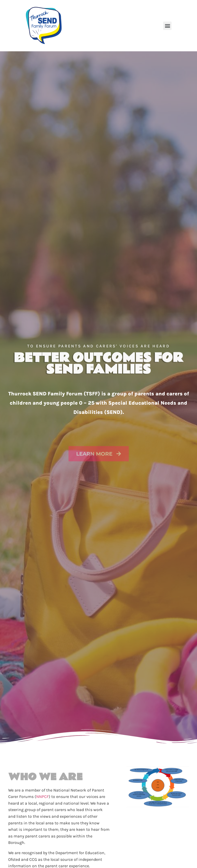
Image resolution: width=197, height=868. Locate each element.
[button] (167, 26)
